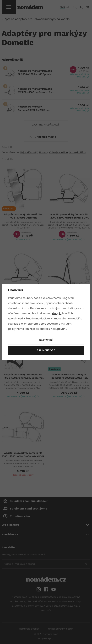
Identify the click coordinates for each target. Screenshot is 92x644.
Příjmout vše (46, 350)
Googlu (78, 313)
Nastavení (46, 340)
